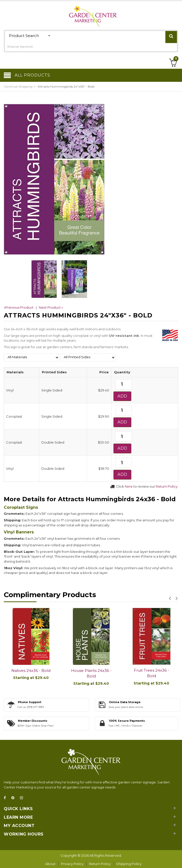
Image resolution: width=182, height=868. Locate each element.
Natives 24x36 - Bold (31, 671)
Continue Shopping (18, 86)
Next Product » (51, 307)
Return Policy (167, 486)
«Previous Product (19, 307)
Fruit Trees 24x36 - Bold (151, 673)
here (129, 486)
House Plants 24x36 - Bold (91, 673)
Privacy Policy (72, 864)
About (50, 864)
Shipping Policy (129, 864)
